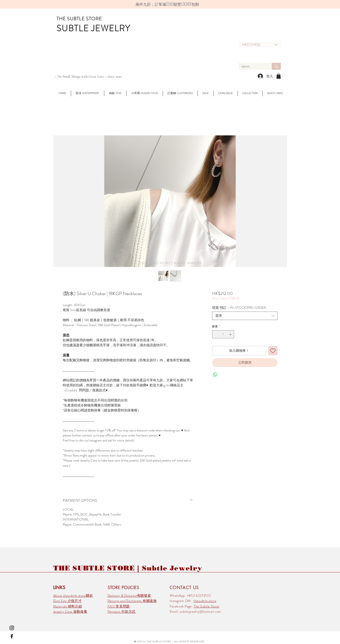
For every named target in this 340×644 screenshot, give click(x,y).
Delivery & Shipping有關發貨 (129, 596)
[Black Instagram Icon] (12, 628)
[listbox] (260, 45)
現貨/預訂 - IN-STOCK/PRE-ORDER (239, 308)
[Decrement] (215, 334)
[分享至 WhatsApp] (215, 375)
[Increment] (231, 334)
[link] (279, 76)
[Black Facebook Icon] (12, 636)
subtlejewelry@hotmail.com (200, 612)
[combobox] (245, 316)
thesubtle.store (205, 601)
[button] (260, 45)
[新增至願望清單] (273, 351)
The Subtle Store (207, 606)
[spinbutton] (223, 334)
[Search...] (251, 67)
